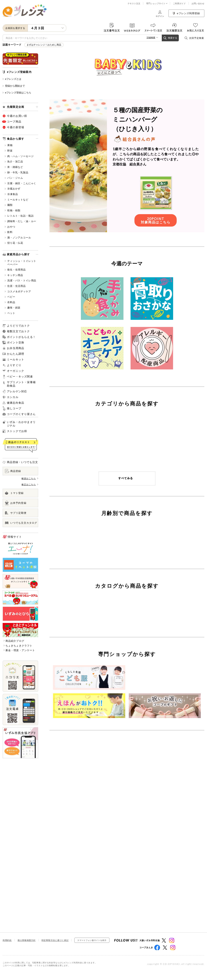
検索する (170, 38)
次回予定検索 (194, 38)
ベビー (10, 297)
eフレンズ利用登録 (186, 13)
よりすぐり (14, 365)
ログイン (160, 14)
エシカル (13, 397)
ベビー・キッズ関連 (20, 377)
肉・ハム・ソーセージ (19, 156)
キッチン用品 (14, 275)
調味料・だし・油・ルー (20, 221)
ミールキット (16, 359)
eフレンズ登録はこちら (17, 92)
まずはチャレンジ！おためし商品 (44, 45)
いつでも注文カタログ (21, 523)
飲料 (9, 232)
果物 (9, 145)
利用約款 (7, 948)
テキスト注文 (134, 3)
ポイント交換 (16, 343)
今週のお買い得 (17, 116)
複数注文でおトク (18, 331)
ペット (10, 313)
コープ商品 (14, 121)
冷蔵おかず (13, 189)
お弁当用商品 (16, 348)
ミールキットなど (17, 200)
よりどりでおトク (18, 326)
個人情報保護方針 (27, 948)
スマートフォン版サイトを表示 (92, 947)
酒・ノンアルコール (18, 237)
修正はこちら (30, 484)
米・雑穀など (14, 167)
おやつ (10, 227)
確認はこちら (30, 478)
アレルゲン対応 (17, 391)
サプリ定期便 (16, 513)
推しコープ (14, 408)
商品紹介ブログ (15, 641)
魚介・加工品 (14, 161)
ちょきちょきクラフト (19, 646)
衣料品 (10, 302)
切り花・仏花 (14, 243)
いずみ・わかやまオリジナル (21, 424)
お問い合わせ (198, 3)
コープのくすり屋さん (21, 414)
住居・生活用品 (15, 286)
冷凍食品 (11, 194)
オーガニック (16, 371)
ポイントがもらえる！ (21, 337)
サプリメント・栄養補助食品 (21, 384)
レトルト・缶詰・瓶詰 (19, 216)
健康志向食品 (16, 403)
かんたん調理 (16, 354)
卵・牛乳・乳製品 (17, 172)
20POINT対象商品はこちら (156, 228)
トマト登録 (14, 493)
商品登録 (13, 471)
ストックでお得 (17, 431)
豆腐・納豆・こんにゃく (20, 183)
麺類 (9, 205)
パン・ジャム (14, 178)
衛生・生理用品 (15, 270)
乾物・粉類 (13, 210)
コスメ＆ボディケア (18, 291)
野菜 (9, 151)
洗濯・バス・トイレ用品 (20, 280)
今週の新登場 (16, 127)
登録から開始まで (14, 86)
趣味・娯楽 (13, 307)
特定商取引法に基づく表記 (55, 948)
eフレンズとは (12, 79)
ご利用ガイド (179, 3)
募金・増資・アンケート (20, 650)
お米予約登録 (16, 503)
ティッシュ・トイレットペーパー (20, 263)
